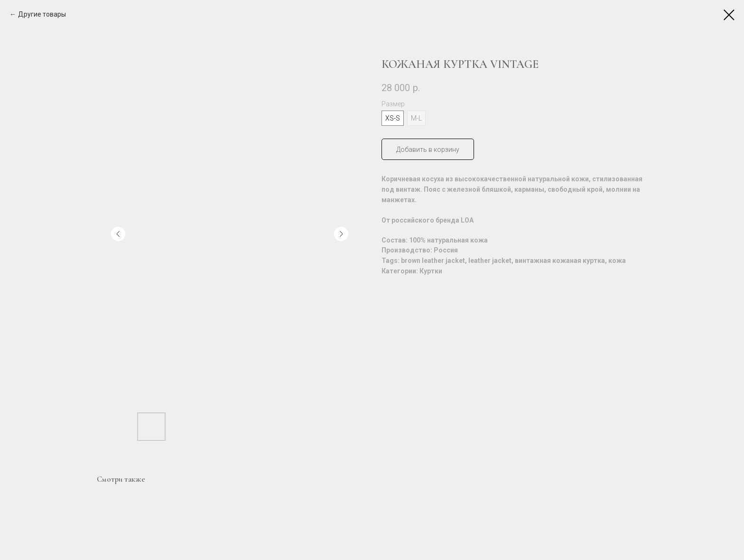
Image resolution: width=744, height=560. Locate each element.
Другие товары (42, 14)
